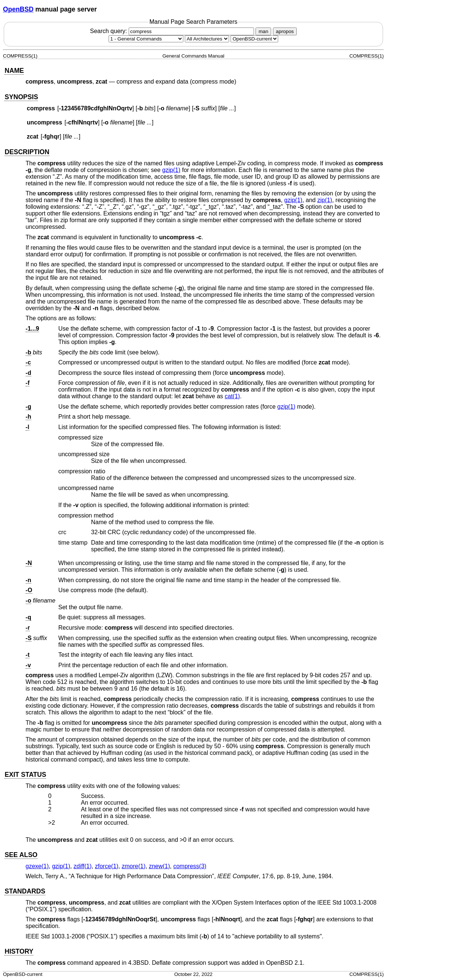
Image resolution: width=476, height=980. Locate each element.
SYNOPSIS (21, 97)
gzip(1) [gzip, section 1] (171, 170)
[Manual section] (146, 39)
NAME (14, 71)
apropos (285, 31)
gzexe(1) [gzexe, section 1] (37, 866)
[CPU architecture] (207, 39)
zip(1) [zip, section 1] (325, 200)
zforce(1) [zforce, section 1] (107, 866)
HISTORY (19, 951)
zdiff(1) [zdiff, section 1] (83, 866)
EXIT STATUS (25, 775)
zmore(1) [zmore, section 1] (134, 866)
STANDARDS (25, 891)
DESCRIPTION (27, 152)
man (263, 31)
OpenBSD (18, 9)
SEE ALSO (21, 855)
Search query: (173, 31)
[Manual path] (254, 39)
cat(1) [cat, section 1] (232, 396)
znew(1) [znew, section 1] (159, 866)
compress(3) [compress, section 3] (190, 866)
